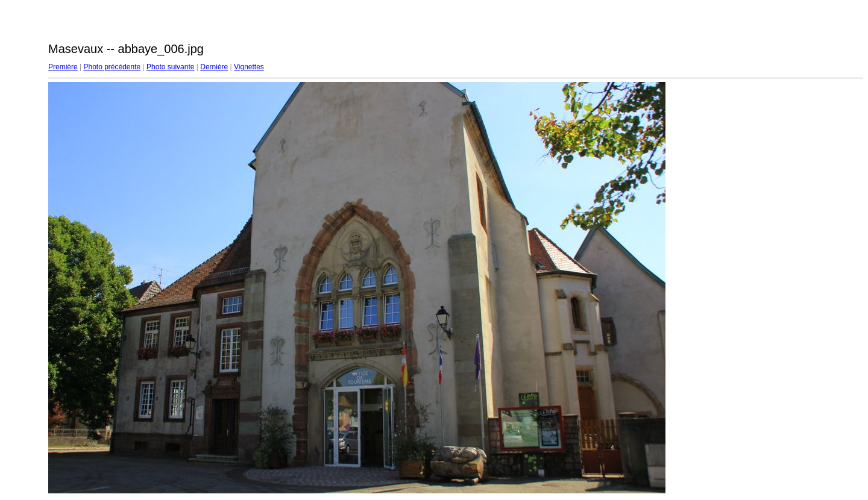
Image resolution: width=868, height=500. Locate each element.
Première (63, 67)
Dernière (214, 67)
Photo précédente (112, 67)
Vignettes (249, 67)
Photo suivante (170, 67)
